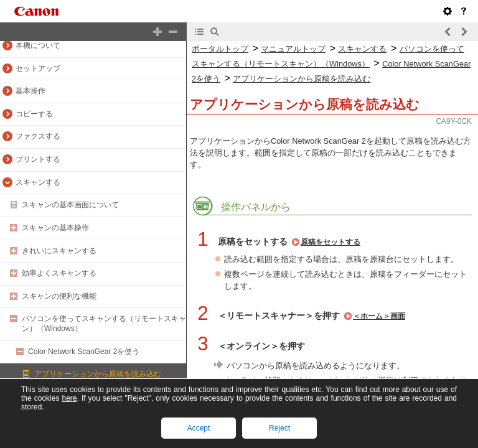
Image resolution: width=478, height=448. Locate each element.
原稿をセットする (330, 242)
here (69, 398)
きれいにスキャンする (59, 251)
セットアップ (38, 68)
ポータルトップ (220, 49)
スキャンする (38, 182)
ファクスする (38, 136)
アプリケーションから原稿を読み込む (98, 374)
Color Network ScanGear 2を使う (84, 352)
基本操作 (30, 91)
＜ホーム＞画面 (379, 316)
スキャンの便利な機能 (59, 296)
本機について (38, 45)
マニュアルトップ (293, 49)
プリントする (38, 159)
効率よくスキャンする (59, 273)
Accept (199, 428)
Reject (279, 428)
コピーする (34, 114)
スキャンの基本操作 (55, 228)
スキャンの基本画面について (70, 205)
